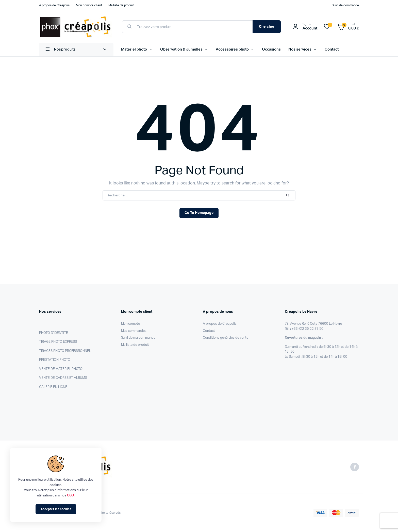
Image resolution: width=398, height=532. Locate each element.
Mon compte (131, 324)
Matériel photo (134, 49)
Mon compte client (89, 5)
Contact (332, 49)
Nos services (300, 49)
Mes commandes (134, 331)
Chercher (267, 27)
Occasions (271, 49)
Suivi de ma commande (138, 338)
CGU (70, 496)
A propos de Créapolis (54, 5)
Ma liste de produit (121, 5)
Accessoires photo (232, 49)
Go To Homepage (199, 213)
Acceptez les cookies (56, 509)
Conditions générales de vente (226, 338)
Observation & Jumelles (181, 49)
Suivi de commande (345, 5)
